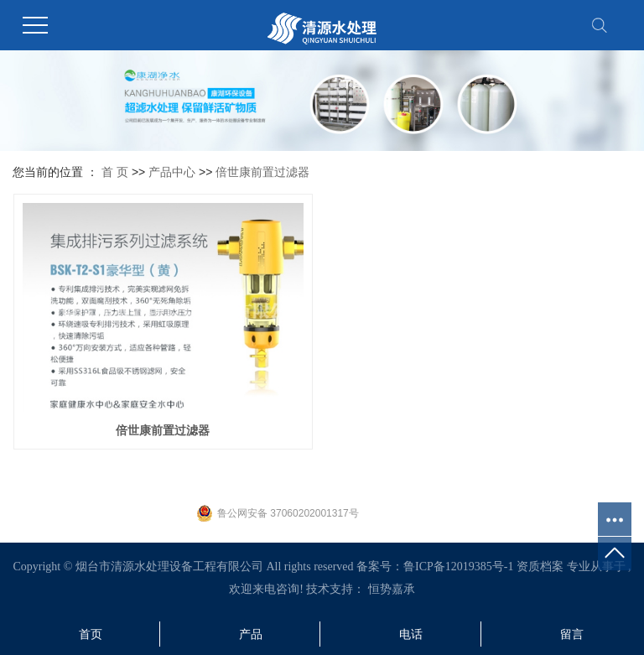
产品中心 (172, 172)
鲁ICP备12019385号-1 (458, 567)
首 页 (115, 172)
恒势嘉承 (392, 589)
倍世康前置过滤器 (262, 172)
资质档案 (540, 567)
